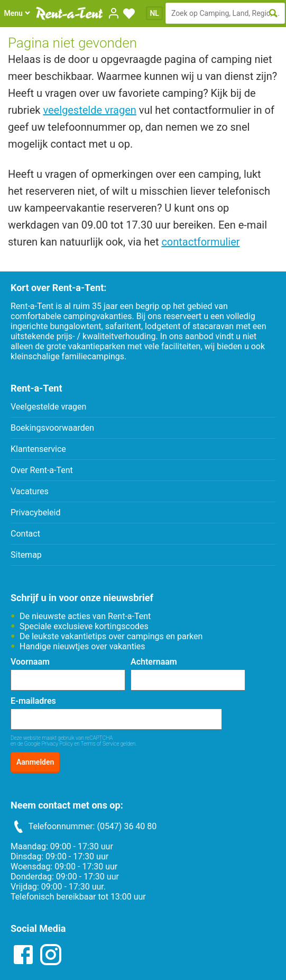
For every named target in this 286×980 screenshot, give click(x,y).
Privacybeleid (35, 512)
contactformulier (200, 242)
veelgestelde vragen (89, 110)
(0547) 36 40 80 (127, 826)
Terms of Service (100, 744)
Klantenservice (38, 449)
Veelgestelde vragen (48, 407)
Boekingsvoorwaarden (52, 428)
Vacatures (30, 491)
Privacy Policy (57, 744)
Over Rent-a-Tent (42, 470)
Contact (25, 534)
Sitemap (26, 555)
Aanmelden (35, 762)
